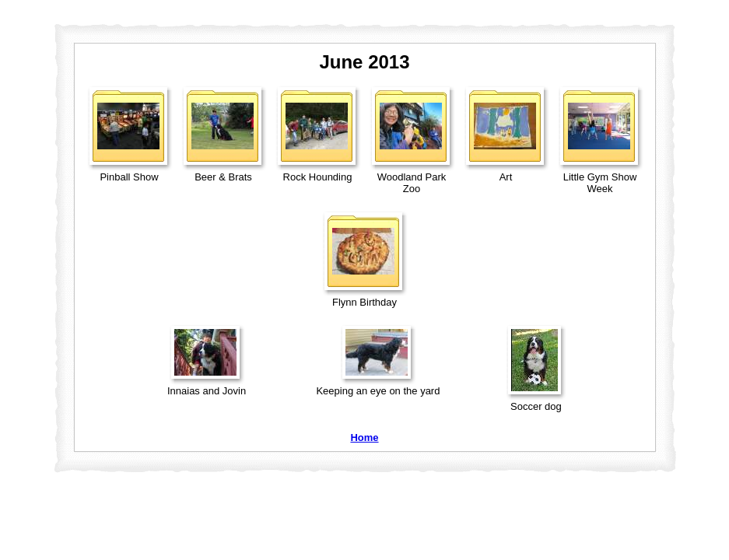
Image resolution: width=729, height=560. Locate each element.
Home (364, 437)
